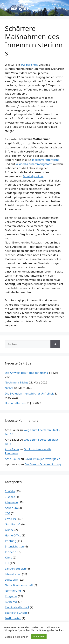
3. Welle (10, 497)
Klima (9, 557)
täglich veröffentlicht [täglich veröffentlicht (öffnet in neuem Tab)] (45, 160)
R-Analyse (11, 602)
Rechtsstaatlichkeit (17, 607)
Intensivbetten (14, 546)
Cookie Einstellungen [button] (17, 637)
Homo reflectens (16, 403)
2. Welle (10, 491)
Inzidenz (10, 552)
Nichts (9, 388)
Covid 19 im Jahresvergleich (42, 459)
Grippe (9, 530)
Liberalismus (13, 574)
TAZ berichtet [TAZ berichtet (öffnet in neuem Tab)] (29, 65)
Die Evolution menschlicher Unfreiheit (29, 393)
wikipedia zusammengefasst (34, 164)
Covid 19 (10, 519)
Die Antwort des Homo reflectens (26, 373)
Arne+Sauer (13, 459)
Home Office (13, 535)
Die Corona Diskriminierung (43, 464)
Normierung (13, 591)
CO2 (8, 513)
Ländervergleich (15, 568)
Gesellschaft (13, 524)
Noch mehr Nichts (17, 382)
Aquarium (11, 508)
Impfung (10, 541)
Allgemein (11, 502)
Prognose (11, 596)
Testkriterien (13, 618)
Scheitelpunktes (33, 176)
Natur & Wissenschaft (19, 585)
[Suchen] (55, 344)
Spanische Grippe (16, 613)
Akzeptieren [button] (39, 637)
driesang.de (17, 8)
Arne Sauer (12, 449)
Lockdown (11, 580)
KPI (7, 563)
